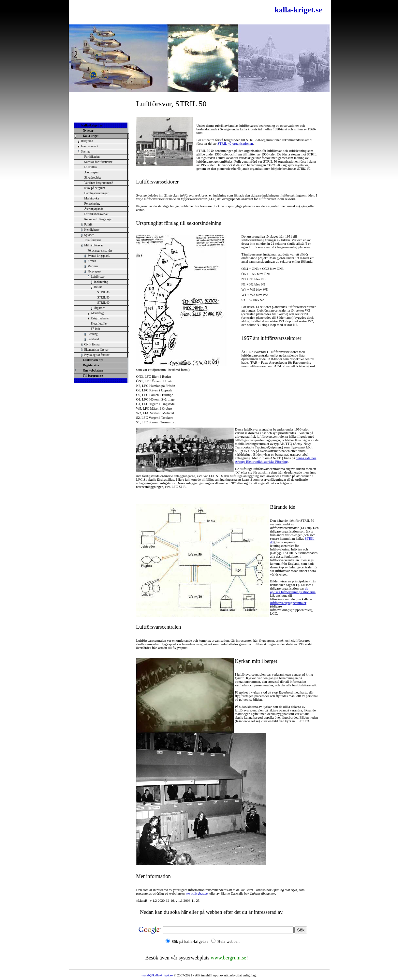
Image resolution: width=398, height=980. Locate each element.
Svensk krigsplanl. (99, 256)
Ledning (93, 334)
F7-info (96, 329)
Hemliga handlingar (96, 193)
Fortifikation (92, 157)
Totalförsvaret (93, 240)
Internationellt (90, 146)
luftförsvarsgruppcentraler (288, 603)
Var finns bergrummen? (99, 183)
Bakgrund (87, 141)
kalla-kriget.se (92, 125)
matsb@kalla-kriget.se (157, 975)
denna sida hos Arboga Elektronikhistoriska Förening (276, 460)
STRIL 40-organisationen (235, 144)
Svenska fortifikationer (98, 162)
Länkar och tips (93, 360)
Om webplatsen (92, 371)
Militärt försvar (94, 245)
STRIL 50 (103, 298)
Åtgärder (100, 308)
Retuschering (92, 204)
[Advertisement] (148, 12)
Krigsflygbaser (100, 318)
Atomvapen (92, 172)
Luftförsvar (98, 277)
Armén (92, 261)
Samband (93, 339)
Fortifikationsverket (96, 214)
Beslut (98, 287)
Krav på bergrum (95, 188)
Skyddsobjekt (93, 178)
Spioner (89, 235)
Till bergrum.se (92, 376)
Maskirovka (92, 198)
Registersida (90, 365)
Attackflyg (97, 313)
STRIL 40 (103, 292)
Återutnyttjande (94, 209)
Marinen (93, 266)
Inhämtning (101, 282)
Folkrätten (91, 167)
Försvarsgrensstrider (100, 251)
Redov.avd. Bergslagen (98, 219)
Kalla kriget (90, 136)
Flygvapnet (95, 271)
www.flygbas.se (197, 893)
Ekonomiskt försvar (96, 350)
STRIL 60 (103, 303)
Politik (88, 225)
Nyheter (88, 131)
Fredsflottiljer (99, 324)
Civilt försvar (93, 344)
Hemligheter (92, 230)
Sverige (86, 152)
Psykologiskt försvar (97, 355)
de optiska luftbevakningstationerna (293, 590)
